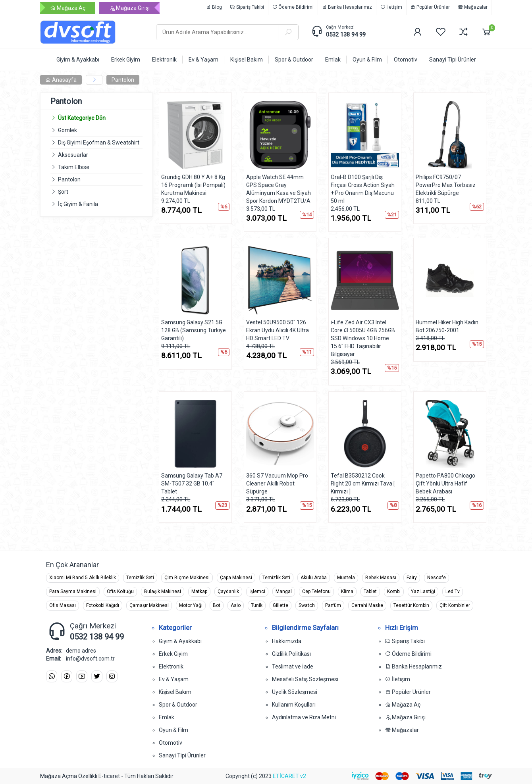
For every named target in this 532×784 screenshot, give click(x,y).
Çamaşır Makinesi (149, 605)
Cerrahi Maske (367, 605)
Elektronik (171, 666)
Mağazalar (473, 7)
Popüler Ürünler (430, 7)
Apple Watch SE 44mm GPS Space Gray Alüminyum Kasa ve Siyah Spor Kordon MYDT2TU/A (279, 189)
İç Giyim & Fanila (78, 204)
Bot (217, 605)
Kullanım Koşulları (294, 705)
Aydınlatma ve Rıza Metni (304, 717)
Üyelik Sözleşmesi (295, 692)
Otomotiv (171, 743)
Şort (63, 192)
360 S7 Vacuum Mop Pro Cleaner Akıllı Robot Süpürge (277, 483)
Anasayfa (61, 80)
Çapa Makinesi (236, 578)
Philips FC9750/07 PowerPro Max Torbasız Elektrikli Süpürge (446, 185)
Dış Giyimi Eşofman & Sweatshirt (99, 143)
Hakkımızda (287, 641)
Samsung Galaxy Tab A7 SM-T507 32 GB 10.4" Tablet (192, 483)
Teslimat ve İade (293, 666)
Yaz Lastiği (423, 591)
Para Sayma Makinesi (73, 591)
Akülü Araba (314, 578)
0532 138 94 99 (346, 35)
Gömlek (67, 130)
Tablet (370, 591)
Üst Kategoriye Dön (78, 118)
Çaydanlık (228, 591)
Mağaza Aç (68, 8)
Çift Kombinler (455, 605)
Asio (236, 605)
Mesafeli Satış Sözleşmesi (305, 679)
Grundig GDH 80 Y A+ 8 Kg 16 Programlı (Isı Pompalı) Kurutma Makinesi (193, 185)
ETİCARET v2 (289, 776)
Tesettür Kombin (411, 605)
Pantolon (123, 80)
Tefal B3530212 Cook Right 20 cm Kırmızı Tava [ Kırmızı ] (363, 483)
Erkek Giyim (173, 654)
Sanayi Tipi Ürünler (182, 755)
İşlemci (257, 591)
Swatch (307, 605)
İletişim (391, 7)
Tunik (257, 605)
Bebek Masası (381, 578)
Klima (347, 591)
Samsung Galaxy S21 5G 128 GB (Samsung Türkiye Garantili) (194, 330)
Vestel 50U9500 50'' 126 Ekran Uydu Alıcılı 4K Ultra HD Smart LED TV (278, 330)
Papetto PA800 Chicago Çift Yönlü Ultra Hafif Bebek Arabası (445, 483)
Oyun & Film (173, 730)
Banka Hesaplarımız (347, 7)
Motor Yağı (191, 605)
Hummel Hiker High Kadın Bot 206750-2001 (447, 326)
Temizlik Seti (140, 578)
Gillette (280, 605)
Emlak (167, 717)
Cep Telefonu (316, 591)
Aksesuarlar (73, 155)
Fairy (412, 578)
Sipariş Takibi (247, 7)
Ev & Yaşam (174, 679)
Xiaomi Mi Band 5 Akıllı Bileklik (83, 578)
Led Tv (453, 591)
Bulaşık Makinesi (163, 591)
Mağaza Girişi (129, 8)
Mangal (284, 591)
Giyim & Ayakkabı (180, 641)
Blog (214, 7)
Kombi (394, 591)
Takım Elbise (74, 167)
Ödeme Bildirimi (293, 7)
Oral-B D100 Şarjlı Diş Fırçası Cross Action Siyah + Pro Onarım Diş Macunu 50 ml (363, 189)
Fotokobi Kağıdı (103, 605)
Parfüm (333, 605)
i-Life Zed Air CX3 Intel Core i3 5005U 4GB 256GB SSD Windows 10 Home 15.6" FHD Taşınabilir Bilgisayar (363, 338)
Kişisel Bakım (175, 692)
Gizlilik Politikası (291, 654)
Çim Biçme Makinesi (187, 578)
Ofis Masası (63, 605)
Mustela (346, 578)
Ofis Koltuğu (120, 591)
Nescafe (437, 578)
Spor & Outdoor (178, 705)
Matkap (199, 591)
